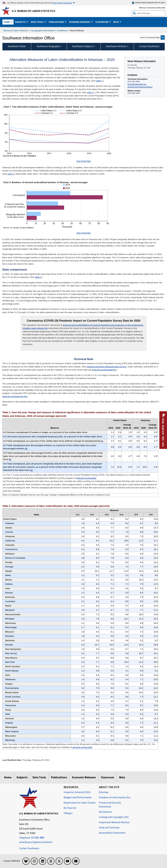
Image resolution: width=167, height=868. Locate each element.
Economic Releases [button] (80, 22)
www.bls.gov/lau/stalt (82, 747)
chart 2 (11, 174)
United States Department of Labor (148, 3)
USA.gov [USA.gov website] (68, 813)
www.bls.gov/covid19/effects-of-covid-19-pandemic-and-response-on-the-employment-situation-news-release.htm (83, 327)
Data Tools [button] (37, 22)
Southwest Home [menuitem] (17, 46)
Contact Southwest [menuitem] (149, 46)
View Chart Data (84, 161)
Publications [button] (57, 22)
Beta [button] (116, 22)
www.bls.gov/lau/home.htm (15, 396)
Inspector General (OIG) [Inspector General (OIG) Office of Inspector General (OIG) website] (77, 792)
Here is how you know (62, 3)
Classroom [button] (102, 22)
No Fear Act (70, 808)
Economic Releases (84, 777)
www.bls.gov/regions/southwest (140, 87)
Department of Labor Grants (80, 803)
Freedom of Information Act (115, 797)
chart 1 (90, 92)
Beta (122, 777)
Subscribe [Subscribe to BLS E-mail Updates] (161, 8)
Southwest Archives (116, 46)
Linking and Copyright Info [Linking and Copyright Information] (114, 817)
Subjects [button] (21, 22)
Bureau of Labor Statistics (16, 30)
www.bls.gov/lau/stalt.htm (104, 370)
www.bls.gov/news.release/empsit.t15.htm (106, 367)
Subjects (22, 777)
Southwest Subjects (83, 46)
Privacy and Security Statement (110, 805)
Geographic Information (43, 30)
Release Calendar (147, 8)
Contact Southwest (29, 848)
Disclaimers (105, 812)
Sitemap (104, 792)
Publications (59, 777)
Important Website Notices (114, 822)
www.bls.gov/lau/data (86, 478)
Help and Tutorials (109, 827)
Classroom (107, 777)
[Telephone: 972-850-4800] (39, 838)
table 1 (99, 81)
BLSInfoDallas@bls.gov (137, 84)
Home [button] (7, 22)
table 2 (38, 277)
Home (8, 777)
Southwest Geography (48, 46)
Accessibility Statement (112, 833)
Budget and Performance (78, 797)
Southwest (62, 30)
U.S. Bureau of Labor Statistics (34, 11)
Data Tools (39, 777)
